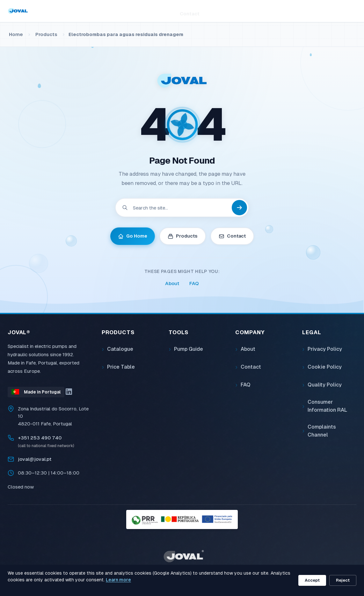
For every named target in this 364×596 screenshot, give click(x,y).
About (162, 11)
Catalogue (120, 349)
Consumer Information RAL (327, 406)
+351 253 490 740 (40, 438)
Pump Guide (189, 349)
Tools (135, 11)
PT (338, 11)
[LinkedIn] (69, 392)
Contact (190, 11)
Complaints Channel (322, 431)
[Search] (274, 11)
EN (352, 11)
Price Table (121, 367)
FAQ (194, 283)
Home (76, 11)
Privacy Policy (325, 349)
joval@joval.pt (35, 459)
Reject (343, 580)
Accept (312, 580)
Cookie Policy (325, 367)
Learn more (118, 580)
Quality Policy (325, 385)
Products (104, 11)
